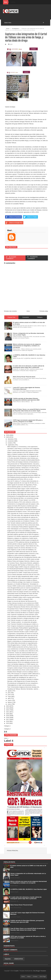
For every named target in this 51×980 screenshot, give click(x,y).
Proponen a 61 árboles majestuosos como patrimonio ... (24, 536)
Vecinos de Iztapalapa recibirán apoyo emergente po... (23, 540)
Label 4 (9, 741)
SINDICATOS (19, 959)
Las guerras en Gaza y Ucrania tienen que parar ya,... (23, 655)
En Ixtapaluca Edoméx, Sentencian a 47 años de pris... (24, 468)
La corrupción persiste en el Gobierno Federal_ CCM (23, 521)
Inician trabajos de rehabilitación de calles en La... (22, 678)
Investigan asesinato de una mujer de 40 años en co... (23, 483)
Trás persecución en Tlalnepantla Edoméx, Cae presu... (24, 464)
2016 (8, 721)
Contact (35, 977)
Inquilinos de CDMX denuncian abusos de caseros (22, 552)
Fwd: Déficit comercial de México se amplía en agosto (23, 613)
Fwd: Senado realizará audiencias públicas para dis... (23, 523)
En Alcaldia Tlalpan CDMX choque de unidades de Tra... (24, 567)
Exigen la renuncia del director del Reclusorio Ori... (22, 601)
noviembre (11, 441)
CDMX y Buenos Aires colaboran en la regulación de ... (24, 456)
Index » (6, 738)
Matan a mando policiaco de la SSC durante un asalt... (23, 452)
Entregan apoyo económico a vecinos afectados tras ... (24, 639)
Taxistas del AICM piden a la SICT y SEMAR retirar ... (23, 590)
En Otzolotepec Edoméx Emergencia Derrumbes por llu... (24, 466)
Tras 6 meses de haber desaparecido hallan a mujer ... (23, 576)
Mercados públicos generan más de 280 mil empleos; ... (24, 534)
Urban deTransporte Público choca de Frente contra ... (23, 571)
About (29, 977)
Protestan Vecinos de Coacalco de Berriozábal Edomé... (24, 460)
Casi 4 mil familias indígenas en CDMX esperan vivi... (23, 664)
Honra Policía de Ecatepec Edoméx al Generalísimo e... (24, 462)
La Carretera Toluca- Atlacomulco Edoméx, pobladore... (24, 563)
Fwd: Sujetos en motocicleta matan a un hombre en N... (24, 519)
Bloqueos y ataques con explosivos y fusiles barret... (23, 538)
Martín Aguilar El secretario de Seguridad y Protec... (23, 485)
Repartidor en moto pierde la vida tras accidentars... (23, 508)
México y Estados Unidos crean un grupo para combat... (24, 597)
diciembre (11, 439)
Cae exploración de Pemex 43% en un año (20, 479)
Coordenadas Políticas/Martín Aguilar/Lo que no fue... (23, 491)
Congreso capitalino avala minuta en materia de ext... (23, 676)
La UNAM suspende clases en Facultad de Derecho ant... (24, 510)
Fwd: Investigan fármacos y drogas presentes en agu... (24, 618)
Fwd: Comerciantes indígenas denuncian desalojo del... (24, 687)
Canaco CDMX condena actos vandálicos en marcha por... (25, 586)
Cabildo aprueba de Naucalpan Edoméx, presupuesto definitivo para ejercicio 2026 (27, 921)
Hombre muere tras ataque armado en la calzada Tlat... (24, 592)
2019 (8, 716)
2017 (8, 719)
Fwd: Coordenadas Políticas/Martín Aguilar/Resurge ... (23, 628)
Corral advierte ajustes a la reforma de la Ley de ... (22, 487)
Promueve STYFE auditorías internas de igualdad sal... (24, 542)
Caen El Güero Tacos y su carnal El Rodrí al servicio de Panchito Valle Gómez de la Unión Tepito (28, 929)
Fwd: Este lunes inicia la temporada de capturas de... (23, 517)
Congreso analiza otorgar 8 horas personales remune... (24, 668)
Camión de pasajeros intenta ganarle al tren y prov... (23, 595)
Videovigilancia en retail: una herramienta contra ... (22, 685)
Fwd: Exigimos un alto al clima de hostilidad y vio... (22, 550)
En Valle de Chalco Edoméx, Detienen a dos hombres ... (24, 470)
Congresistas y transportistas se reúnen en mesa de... (23, 634)
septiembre (11, 445)
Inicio (28, 311)
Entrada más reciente (10, 311)
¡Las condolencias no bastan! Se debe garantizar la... (23, 649)
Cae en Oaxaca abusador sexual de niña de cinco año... (24, 574)
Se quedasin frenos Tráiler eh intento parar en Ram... (23, 609)
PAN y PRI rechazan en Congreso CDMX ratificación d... (24, 674)
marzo (10, 700)
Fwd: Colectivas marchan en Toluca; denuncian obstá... (24, 525)
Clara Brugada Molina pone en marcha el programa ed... (24, 588)
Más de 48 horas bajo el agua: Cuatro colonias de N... (23, 489)
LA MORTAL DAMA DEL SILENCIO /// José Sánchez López (29, 889)
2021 (8, 712)
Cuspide (16, 971)
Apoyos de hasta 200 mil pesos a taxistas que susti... (23, 506)
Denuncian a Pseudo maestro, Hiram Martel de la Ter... (23, 546)
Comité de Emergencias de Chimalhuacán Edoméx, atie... (24, 557)
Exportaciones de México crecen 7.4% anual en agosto (24, 512)
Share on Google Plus (14, 223)
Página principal (13, 851)
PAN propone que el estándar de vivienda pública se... (23, 532)
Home (23, 977)
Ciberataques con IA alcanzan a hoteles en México (22, 580)
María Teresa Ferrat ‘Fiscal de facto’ (22, 905)
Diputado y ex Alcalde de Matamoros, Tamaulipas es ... (23, 584)
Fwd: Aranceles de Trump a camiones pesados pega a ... (24, 513)
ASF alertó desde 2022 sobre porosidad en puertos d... (24, 578)
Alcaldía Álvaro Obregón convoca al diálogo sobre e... (23, 672)
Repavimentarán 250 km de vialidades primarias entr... (23, 662)
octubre (10, 443)
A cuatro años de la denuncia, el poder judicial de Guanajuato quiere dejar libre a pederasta (26, 898)
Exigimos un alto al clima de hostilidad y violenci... (22, 531)
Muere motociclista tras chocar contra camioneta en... (23, 670)
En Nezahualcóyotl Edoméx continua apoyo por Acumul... (24, 569)
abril (9, 698)
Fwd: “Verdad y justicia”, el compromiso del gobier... (23, 622)
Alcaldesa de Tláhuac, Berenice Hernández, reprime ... (23, 689)
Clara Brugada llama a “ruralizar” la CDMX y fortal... (23, 645)
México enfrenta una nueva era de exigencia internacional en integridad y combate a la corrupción (29, 882)
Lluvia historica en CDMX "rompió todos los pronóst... (23, 573)
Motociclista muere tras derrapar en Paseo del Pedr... (23, 593)
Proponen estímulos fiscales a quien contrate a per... (23, 632)
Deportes (8, 959)
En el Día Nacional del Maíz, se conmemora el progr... (23, 498)
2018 (8, 717)
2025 (8, 437)
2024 (8, 706)
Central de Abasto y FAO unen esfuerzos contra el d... (23, 502)
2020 (8, 714)
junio (9, 695)
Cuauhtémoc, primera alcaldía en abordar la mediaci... (23, 679)
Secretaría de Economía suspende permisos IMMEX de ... (24, 475)
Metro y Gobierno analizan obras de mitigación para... (23, 454)
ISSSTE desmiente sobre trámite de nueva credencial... (24, 666)
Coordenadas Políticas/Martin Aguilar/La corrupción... (23, 656)
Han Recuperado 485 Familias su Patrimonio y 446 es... (24, 565)
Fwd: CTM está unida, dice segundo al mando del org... (24, 515)
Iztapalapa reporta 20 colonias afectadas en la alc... (22, 548)
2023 (8, 708)
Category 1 (7, 726)
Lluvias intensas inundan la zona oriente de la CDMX (23, 603)
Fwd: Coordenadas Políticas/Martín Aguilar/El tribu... (23, 527)
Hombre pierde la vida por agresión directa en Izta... (23, 544)
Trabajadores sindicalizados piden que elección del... (23, 636)
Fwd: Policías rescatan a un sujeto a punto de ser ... (23, 620)
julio (9, 693)
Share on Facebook (13, 217)
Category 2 (7, 729)
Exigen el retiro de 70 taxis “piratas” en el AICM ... (22, 500)
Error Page (43, 977)
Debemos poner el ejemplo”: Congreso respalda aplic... (24, 630)
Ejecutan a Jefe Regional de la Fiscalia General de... (23, 681)
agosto (10, 691)
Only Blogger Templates (40, 971)
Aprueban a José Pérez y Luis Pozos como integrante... (24, 449)
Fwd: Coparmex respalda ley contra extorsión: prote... (23, 615)
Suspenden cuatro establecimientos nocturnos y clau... (23, 554)
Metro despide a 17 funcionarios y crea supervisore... (23, 447)
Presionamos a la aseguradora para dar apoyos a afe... (24, 496)
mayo (9, 697)
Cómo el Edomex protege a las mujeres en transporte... (24, 582)
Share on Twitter (30, 217)
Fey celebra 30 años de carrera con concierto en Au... (23, 658)
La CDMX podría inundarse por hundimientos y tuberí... (24, 605)
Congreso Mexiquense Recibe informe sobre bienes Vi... (24, 607)
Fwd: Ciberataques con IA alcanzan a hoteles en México (24, 529)
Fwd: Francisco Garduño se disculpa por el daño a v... (23, 624)
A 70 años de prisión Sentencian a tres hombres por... (23, 458)
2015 (8, 723)
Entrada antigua (44, 311)
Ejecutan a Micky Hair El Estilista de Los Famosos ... (23, 473)
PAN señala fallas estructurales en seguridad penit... (23, 637)
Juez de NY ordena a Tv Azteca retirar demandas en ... (24, 481)
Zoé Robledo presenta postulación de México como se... (24, 477)
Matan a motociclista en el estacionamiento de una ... (23, 641)
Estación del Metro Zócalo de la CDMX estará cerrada (23, 559)
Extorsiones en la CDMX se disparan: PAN (20, 599)
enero (9, 704)
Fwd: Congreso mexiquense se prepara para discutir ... (24, 626)
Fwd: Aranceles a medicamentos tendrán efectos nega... (24, 616)
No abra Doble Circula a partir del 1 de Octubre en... (23, 471)
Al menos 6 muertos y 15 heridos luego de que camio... (24, 611)
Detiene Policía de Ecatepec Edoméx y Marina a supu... (24, 561)
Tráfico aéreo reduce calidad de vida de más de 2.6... (23, 660)
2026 (8, 435)
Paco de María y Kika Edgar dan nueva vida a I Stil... (23, 492)
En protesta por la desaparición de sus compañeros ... (23, 683)
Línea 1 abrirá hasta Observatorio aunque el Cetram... (23, 450)
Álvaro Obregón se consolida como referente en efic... (23, 651)
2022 (8, 710)
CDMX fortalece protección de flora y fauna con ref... (23, 647)
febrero (10, 702)
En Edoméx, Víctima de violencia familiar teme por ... (23, 653)
